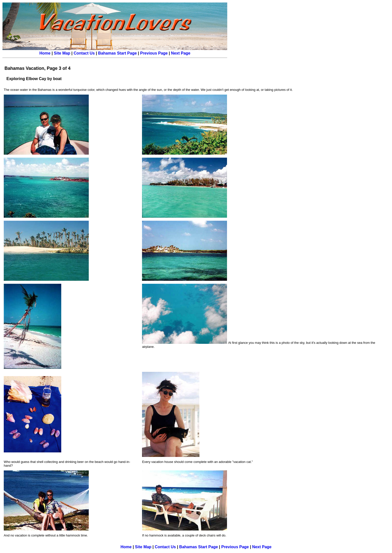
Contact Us (84, 53)
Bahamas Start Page (117, 53)
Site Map (62, 53)
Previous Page (154, 53)
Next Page (181, 53)
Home (45, 53)
